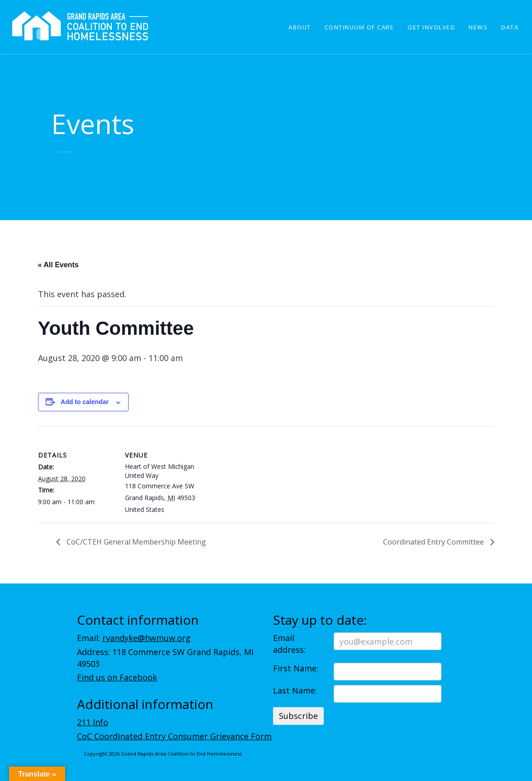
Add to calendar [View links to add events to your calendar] (85, 402)
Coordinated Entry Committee (434, 542)
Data (510, 27)
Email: (134, 638)
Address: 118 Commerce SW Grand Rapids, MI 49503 (165, 658)
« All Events (58, 265)
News (478, 27)
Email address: (289, 644)
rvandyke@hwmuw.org (146, 638)
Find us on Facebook (117, 677)
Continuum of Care (359, 27)
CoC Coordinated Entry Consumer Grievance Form (174, 736)
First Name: (296, 668)
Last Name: (295, 690)
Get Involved (431, 27)
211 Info (93, 722)
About (300, 27)
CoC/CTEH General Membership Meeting (135, 542)
